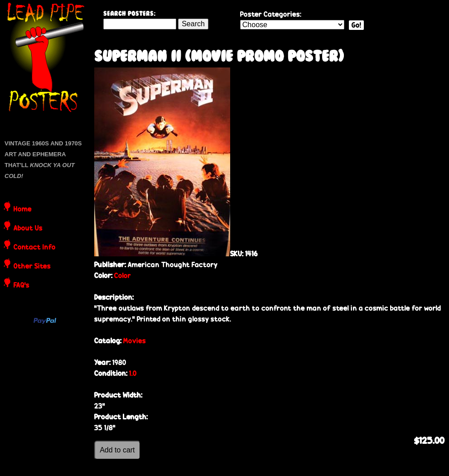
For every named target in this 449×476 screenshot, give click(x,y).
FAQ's (22, 286)
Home (23, 210)
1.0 (133, 373)
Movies (135, 341)
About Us (28, 229)
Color (123, 276)
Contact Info (35, 248)
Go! (356, 25)
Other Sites (32, 267)
